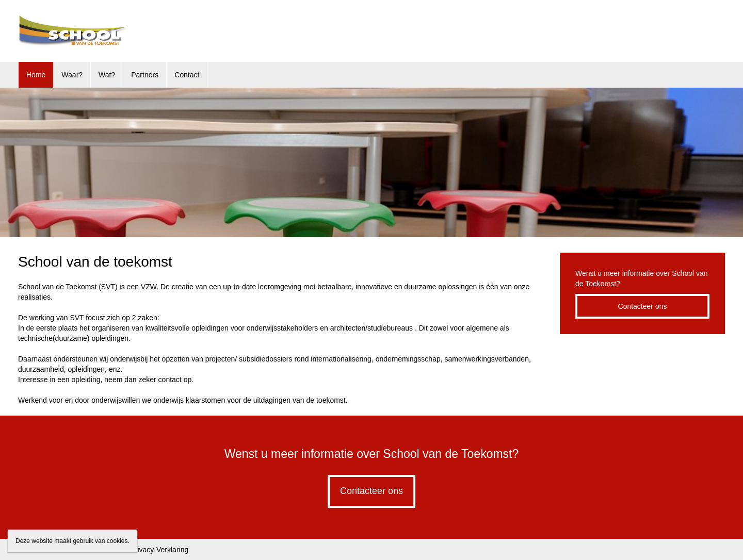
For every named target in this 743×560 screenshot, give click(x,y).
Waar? (72, 75)
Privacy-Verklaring (159, 550)
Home (36, 75)
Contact (187, 75)
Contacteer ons (643, 306)
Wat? (107, 75)
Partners (145, 75)
